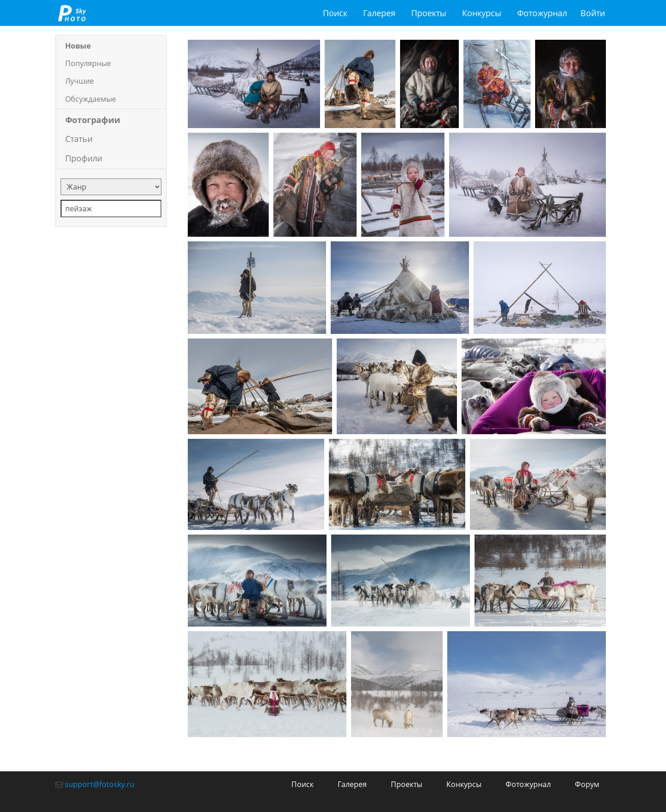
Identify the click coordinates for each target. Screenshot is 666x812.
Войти (593, 13)
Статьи (79, 139)
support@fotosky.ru (100, 784)
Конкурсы (482, 13)
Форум (587, 784)
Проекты (429, 13)
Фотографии (93, 120)
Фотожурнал (542, 13)
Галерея (379, 13)
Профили (84, 158)
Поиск (335, 13)
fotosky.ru (72, 13)
